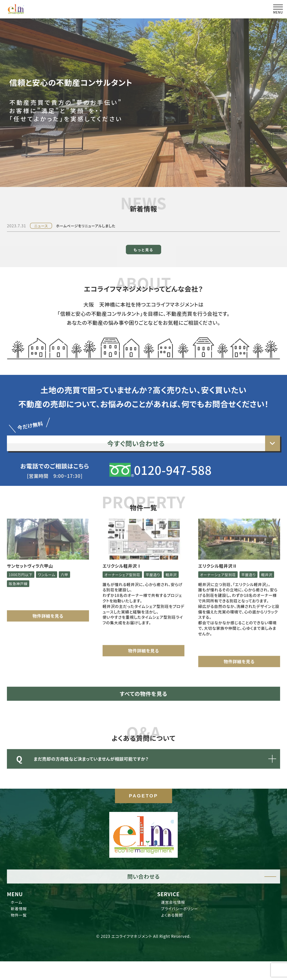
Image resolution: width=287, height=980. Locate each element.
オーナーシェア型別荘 (124, 564)
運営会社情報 (176, 920)
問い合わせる (143, 893)
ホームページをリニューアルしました (90, 208)
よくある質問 (175, 936)
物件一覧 (21, 936)
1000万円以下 (22, 564)
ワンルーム (50, 564)
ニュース (42, 208)
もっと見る (143, 231)
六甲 (70, 564)
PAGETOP (143, 814)
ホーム (19, 920)
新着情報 (21, 928)
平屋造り (158, 564)
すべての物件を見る (143, 694)
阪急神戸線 (19, 573)
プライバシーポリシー (184, 928)
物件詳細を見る (48, 606)
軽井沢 (111, 573)
